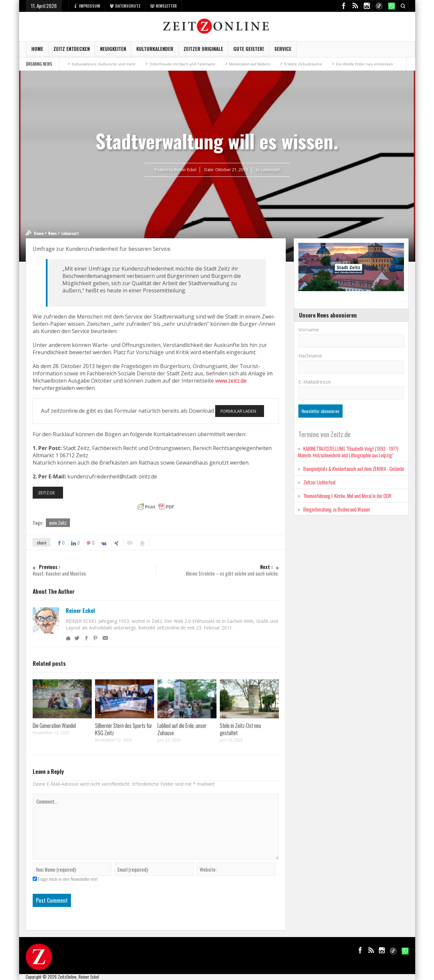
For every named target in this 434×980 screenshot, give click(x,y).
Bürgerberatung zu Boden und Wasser (337, 509)
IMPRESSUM (87, 6)
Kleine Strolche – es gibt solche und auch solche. (218, 570)
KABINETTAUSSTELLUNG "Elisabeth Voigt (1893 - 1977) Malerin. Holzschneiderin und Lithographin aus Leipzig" (348, 452)
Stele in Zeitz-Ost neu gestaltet (240, 729)
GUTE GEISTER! (249, 51)
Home (37, 51)
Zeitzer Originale (203, 51)
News (52, 233)
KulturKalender (155, 51)
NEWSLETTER (164, 6)
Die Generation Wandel (54, 725)
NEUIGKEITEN (113, 51)
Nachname (310, 356)
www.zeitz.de (231, 381)
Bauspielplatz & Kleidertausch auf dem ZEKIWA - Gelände (354, 469)
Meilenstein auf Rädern (250, 64)
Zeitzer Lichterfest (319, 482)
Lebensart (270, 170)
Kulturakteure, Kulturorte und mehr (104, 64)
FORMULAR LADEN (238, 411)
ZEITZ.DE (47, 493)
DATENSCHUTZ (125, 6)
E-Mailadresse (315, 382)
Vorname (309, 329)
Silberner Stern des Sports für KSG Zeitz (124, 729)
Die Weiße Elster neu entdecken (365, 64)
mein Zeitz (58, 523)
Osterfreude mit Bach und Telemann (182, 64)
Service (283, 51)
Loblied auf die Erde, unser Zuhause (182, 729)
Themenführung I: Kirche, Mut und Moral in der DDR (347, 496)
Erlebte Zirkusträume (303, 64)
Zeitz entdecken (72, 51)
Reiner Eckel (80, 611)
